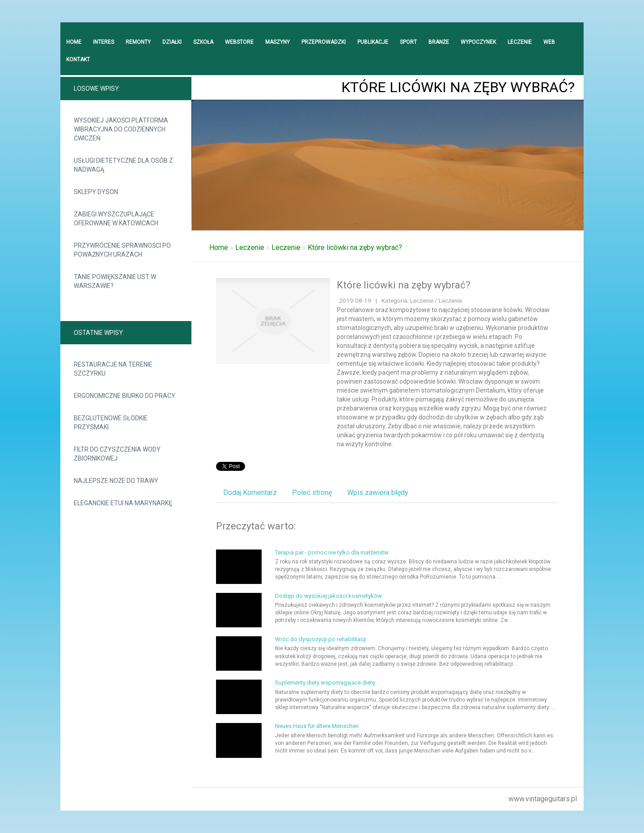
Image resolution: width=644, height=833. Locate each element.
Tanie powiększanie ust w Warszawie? (115, 281)
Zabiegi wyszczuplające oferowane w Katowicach (116, 219)
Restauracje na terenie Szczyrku (113, 369)
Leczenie (250, 247)
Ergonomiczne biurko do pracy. (125, 396)
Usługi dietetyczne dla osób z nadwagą (123, 165)
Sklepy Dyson (96, 192)
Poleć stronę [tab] (312, 493)
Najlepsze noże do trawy (116, 481)
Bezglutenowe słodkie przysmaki (111, 423)
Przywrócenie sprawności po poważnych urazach (122, 250)
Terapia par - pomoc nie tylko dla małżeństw (332, 552)
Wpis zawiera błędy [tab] (378, 493)
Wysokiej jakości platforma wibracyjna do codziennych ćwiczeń (121, 129)
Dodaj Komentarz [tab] (250, 493)
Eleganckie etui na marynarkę (123, 503)
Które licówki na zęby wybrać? (355, 247)
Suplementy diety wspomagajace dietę (325, 683)
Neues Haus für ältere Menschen (317, 726)
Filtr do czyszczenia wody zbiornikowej (117, 454)
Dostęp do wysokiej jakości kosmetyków (328, 596)
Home (219, 247)
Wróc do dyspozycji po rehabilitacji (321, 639)
